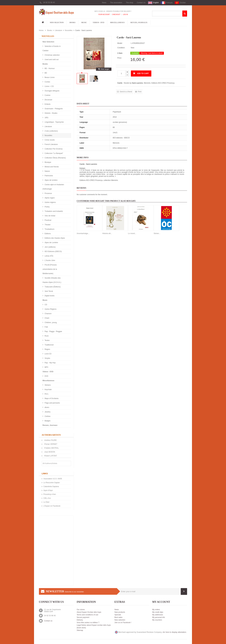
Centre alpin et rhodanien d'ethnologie (53, 187)
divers (47, 407)
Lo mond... (132, 233)
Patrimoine (49, 176)
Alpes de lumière (51, 180)
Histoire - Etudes (51, 113)
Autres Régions (50, 309)
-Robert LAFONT (50, 456)
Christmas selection (52, 55)
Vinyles (47, 358)
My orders (156, 610)
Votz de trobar (50, 216)
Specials (118, 615)
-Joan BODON (49, 452)
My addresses (158, 615)
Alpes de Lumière (51, 243)
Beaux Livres (49, 77)
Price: (120, 58)
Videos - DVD (98, 22)
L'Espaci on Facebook (52, 506)
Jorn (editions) (50, 247)
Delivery (80, 620)
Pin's (46, 394)
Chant (47, 318)
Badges (47, 421)
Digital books (49, 296)
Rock (46, 336)
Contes (47, 82)
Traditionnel (49, 345)
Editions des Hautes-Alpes (54, 238)
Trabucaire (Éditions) (52, 287)
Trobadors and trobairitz (53, 211)
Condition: (121, 48)
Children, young (50, 323)
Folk (46, 327)
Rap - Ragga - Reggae (53, 331)
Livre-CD (48, 354)
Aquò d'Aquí (48, 490)
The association (116, 3)
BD (46, 73)
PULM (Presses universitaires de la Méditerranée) (50, 269)
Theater (47, 225)
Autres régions (50, 202)
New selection (120, 620)
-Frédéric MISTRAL (51, 448)
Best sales (118, 617)
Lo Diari (46, 502)
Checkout (116, 14)
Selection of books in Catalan (52, 48)
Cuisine (47, 95)
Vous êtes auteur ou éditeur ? (88, 623)
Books (72, 22)
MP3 (46, 367)
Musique (48, 162)
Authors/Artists (51, 435)
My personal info (159, 617)
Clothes (47, 416)
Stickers (47, 385)
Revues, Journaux (139, 22)
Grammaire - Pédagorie (53, 109)
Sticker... (157, 233)
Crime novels (49, 140)
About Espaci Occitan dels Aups (89, 612)
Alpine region (49, 198)
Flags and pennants (52, 403)
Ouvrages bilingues (52, 91)
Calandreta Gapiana (51, 486)
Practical (48, 220)
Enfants (47, 104)
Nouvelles (69, 30)
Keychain (48, 390)
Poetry (47, 207)
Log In (125, 14)
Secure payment (83, 617)
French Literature (51, 144)
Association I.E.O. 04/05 (53, 479)
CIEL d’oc (47, 498)
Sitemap (80, 630)
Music (84, 22)
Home (41, 30)
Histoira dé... (107, 233)
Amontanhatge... (83, 233)
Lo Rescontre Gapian (52, 483)
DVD (46, 376)
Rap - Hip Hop (50, 363)
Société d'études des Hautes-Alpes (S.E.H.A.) (52, 280)
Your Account (104, 14)
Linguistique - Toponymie (54, 122)
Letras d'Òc (49, 256)
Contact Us (141, 3)
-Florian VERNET (50, 444)
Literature (58, 30)
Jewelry (47, 412)
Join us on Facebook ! (123, 623)
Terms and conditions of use (87, 615)
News (104, 3)
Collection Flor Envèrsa (53, 149)
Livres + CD (49, 86)
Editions (47, 234)
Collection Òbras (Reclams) (55, 158)
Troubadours (49, 229)
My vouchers (157, 620)
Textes (47, 340)
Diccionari (48, 100)
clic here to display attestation (174, 632)
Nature (47, 171)
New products (120, 612)
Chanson (48, 314)
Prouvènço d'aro (50, 494)
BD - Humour (49, 68)
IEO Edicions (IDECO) (53, 251)
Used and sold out (51, 60)
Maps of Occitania (51, 398)
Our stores (81, 610)
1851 (46, 118)
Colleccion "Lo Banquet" (54, 153)
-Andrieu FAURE (50, 440)
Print (139, 92)
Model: (120, 43)
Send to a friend (126, 92)
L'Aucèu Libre (50, 260)
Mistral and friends (51, 167)
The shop (130, 3)
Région (47, 349)
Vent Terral (48, 291)
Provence (48, 193)
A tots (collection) (51, 131)
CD (46, 305)
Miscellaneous (117, 22)
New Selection (57, 22)
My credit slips (158, 612)
